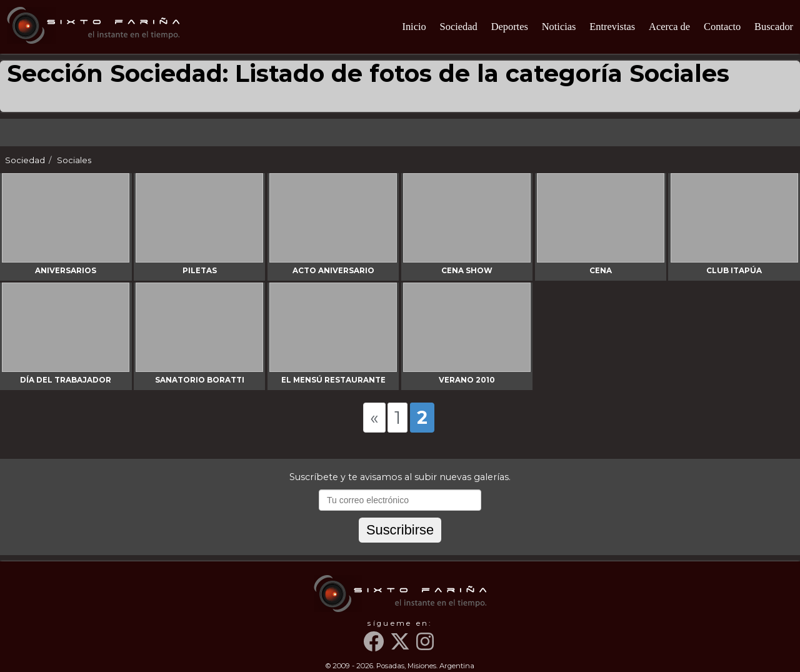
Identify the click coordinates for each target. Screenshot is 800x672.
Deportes (510, 27)
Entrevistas (612, 27)
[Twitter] (402, 646)
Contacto (722, 27)
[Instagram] (426, 646)
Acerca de (669, 27)
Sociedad (459, 27)
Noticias (559, 27)
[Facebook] (376, 646)
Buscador (774, 27)
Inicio (414, 27)
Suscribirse (400, 530)
